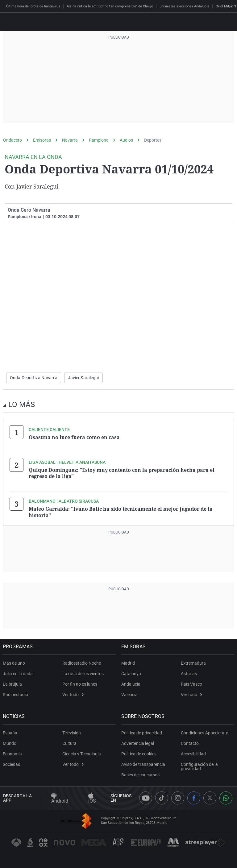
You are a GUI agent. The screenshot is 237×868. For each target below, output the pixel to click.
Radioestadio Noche (82, 663)
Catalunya (131, 673)
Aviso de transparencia (143, 764)
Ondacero (12, 140)
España (10, 733)
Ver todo (73, 694)
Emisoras (42, 140)
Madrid (128, 663)
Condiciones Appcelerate (204, 733)
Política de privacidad (142, 733)
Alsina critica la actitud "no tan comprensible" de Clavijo (110, 6)
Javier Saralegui (83, 378)
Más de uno (14, 663)
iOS (92, 798)
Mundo (10, 743)
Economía (13, 754)
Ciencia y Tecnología (82, 754)
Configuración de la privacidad (199, 766)
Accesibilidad (193, 754)
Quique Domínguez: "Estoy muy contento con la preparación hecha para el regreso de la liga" (122, 473)
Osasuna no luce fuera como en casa (74, 437)
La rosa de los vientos (83, 673)
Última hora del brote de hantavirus (33, 6)
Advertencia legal (138, 743)
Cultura (69, 743)
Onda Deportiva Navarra (34, 378)
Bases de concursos (141, 775)
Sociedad (12, 764)
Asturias (189, 673)
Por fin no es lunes (80, 684)
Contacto (190, 743)
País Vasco (191, 684)
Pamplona (99, 140)
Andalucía (131, 684)
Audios (126, 140)
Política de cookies (139, 754)
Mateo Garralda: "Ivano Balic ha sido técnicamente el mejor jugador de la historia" (121, 512)
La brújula (13, 684)
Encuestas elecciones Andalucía (184, 6)
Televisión (72, 733)
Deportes (153, 140)
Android (60, 798)
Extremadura (193, 663)
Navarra (70, 140)
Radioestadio (16, 694)
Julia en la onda (18, 673)
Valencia (130, 694)
